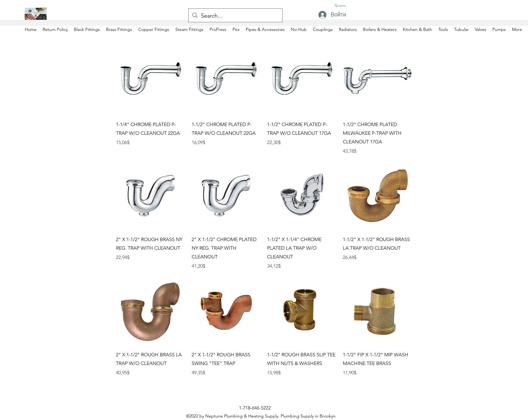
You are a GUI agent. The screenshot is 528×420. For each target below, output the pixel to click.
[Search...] (235, 16)
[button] (341, 6)
